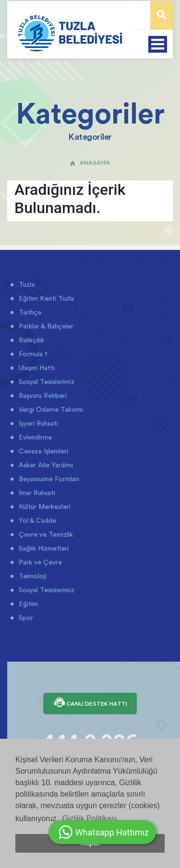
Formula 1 (32, 354)
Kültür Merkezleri (44, 507)
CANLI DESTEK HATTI (90, 703)
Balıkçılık (30, 340)
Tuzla (26, 284)
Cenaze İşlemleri (42, 451)
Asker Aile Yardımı (45, 465)
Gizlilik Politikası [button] (90, 818)
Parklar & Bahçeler (45, 326)
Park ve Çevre (39, 562)
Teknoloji (32, 576)
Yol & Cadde (36, 520)
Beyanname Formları (48, 479)
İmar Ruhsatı (36, 493)
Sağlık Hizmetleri (43, 548)
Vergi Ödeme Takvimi (50, 409)
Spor (25, 618)
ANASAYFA (90, 163)
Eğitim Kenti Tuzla (45, 298)
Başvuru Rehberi (42, 395)
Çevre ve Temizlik (45, 534)
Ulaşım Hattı (36, 368)
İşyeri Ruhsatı (37, 423)
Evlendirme (34, 437)
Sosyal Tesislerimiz (46, 382)
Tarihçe (29, 312)
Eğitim (27, 604)
